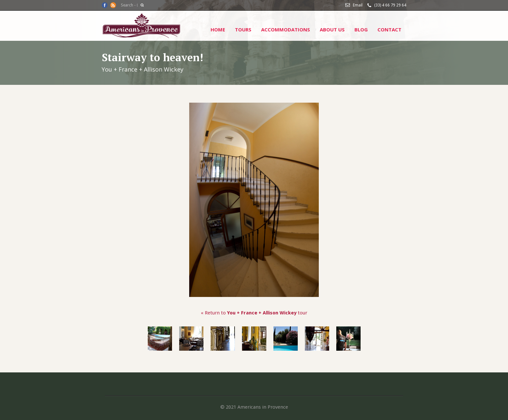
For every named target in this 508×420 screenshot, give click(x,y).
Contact (389, 29)
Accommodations (286, 29)
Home (218, 29)
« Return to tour (254, 313)
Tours (243, 29)
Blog (361, 29)
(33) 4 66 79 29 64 (390, 5)
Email (358, 5)
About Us (332, 29)
